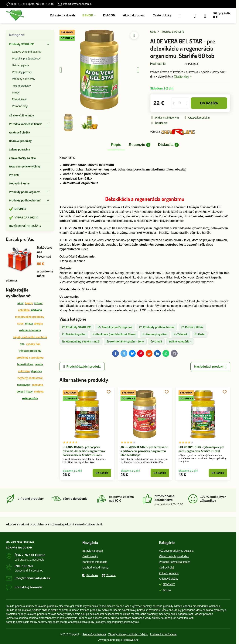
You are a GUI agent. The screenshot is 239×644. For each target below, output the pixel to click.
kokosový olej (103, 622)
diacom (111, 606)
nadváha (208, 610)
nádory (22, 614)
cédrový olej (45, 622)
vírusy (69, 614)
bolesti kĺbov (25, 364)
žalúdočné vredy (142, 618)
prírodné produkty (163, 606)
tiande (102, 606)
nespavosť (24, 385)
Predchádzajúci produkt (82, 367)
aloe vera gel (66, 606)
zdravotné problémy (46, 606)
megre (64, 622)
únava (29, 324)
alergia (85, 614)
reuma (39, 364)
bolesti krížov (145, 610)
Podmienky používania (163, 634)
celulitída (24, 310)
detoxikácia (23, 622)
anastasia (74, 622)
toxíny (34, 622)
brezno (120, 606)
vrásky (38, 303)
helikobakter (97, 614)
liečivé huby (87, 622)
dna (22, 344)
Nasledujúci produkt (210, 367)
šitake (55, 610)
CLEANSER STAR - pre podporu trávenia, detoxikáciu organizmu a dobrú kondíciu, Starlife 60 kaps (84, 451)
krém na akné (86, 618)
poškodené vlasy (192, 610)
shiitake (37, 610)
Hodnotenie (158, 64)
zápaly (61, 614)
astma (77, 614)
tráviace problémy (30, 351)
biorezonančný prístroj (52, 618)
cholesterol (65, 610)
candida (33, 618)
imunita (10, 606)
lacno (128, 606)
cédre (56, 622)
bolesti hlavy (25, 392)
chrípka (188, 606)
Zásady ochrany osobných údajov (128, 634)
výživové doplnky (142, 606)
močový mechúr (168, 614)
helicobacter (112, 614)
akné (20, 303)
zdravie (178, 606)
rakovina (31, 614)
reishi (18, 610)
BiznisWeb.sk (131, 640)
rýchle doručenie (112, 610)
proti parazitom (180, 618)
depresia (37, 371)
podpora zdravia (47, 614)
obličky (156, 618)
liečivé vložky (102, 618)
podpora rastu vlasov (190, 614)
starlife (79, 606)
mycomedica (91, 606)
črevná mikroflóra (121, 618)
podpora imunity (25, 606)
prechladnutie (201, 606)
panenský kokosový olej (125, 622)
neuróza (166, 618)
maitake (27, 610)
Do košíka (209, 103)
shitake (46, 610)
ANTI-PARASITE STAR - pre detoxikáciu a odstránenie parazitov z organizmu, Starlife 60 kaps (144, 451)
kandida (23, 618)
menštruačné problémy (144, 614)
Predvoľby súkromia (94, 634)
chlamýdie (71, 618)
